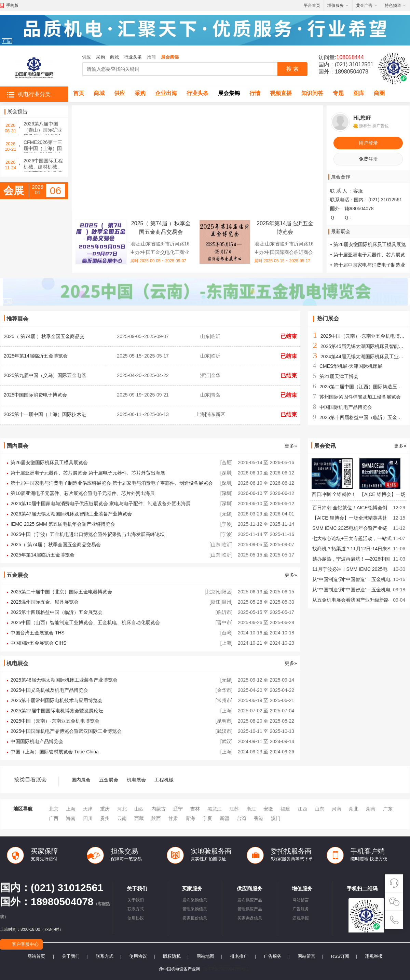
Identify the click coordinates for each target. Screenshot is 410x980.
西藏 (139, 818)
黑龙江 (215, 809)
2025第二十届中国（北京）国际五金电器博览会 (61, 592)
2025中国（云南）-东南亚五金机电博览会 (365, 336)
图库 (359, 93)
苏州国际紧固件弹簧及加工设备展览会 (360, 397)
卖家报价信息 (195, 918)
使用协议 (136, 918)
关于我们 (136, 900)
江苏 (234, 809)
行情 (255, 93)
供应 (86, 57)
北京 (54, 809)
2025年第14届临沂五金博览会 (36, 356)
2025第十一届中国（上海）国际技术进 (45, 414)
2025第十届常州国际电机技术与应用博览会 (57, 700)
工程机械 (164, 780)
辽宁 (178, 809)
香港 (259, 818)
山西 (139, 809)
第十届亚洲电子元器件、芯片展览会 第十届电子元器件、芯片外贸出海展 (88, 473)
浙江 (251, 809)
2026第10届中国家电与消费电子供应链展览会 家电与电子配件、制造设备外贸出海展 (101, 504)
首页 (79, 93)
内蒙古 (159, 809)
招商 (151, 57)
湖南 (371, 809)
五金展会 (109, 780)
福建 (285, 809)
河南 (337, 809)
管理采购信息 (195, 909)
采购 (100, 57)
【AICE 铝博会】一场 (382, 494)
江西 (302, 809)
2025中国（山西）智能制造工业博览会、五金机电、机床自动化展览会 (85, 622)
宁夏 (207, 818)
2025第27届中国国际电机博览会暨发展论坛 (57, 711)
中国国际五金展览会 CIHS (38, 643)
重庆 (105, 809)
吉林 (195, 809)
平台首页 (312, 5)
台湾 (242, 818)
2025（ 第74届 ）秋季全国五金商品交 (44, 336)
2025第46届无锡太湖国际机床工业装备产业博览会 (64, 680)
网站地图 (205, 956)
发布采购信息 (195, 900)
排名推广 (239, 956)
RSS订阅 (340, 956)
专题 (338, 93)
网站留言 (301, 900)
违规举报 (301, 918)
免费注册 (368, 159)
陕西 (156, 818)
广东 (388, 809)
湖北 (354, 809)
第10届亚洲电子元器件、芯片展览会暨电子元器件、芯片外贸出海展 (83, 493)
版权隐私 (172, 956)
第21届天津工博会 (339, 376)
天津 (88, 809)
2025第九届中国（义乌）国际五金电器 (45, 375)
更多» (291, 446)
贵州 (105, 818)
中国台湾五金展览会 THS (38, 633)
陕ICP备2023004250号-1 (226, 969)
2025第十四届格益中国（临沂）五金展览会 (57, 612)
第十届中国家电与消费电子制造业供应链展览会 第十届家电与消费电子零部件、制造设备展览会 (112, 483)
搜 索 (292, 69)
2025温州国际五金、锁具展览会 (45, 602)
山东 (319, 809)
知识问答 (312, 93)
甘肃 (173, 818)
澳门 (276, 818)
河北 (122, 809)
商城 (114, 57)
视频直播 (281, 93)
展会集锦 (170, 57)
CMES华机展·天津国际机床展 (351, 366)
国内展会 (81, 780)
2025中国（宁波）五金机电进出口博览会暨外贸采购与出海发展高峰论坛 (88, 534)
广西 (54, 818)
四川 (88, 818)
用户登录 (368, 143)
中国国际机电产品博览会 (346, 407)
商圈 (379, 93)
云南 (122, 818)
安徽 (268, 809)
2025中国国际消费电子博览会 (35, 395)
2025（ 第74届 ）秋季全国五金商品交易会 (56, 545)
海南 (71, 818)
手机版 (12, 5)
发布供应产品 (250, 900)
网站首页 (36, 956)
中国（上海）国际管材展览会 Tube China (55, 752)
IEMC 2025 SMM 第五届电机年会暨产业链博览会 (63, 524)
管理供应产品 (250, 909)
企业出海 (166, 93)
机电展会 (136, 780)
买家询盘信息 (250, 918)
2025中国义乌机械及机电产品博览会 (49, 690)
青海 (190, 818)
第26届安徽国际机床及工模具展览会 (49, 462)
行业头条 (133, 57)
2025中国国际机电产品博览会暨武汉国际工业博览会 (66, 731)
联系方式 (136, 909)
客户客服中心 (25, 944)
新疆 (224, 818)
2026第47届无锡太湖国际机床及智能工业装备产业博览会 (71, 514)
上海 (71, 809)
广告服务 (301, 909)
